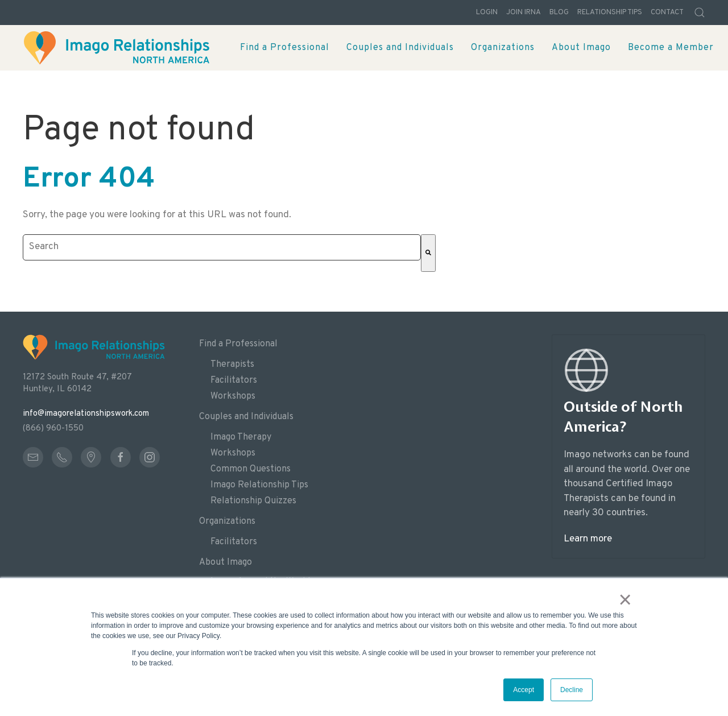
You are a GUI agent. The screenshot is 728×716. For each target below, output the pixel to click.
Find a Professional (238, 344)
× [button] (625, 599)
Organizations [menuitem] (503, 48)
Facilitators (234, 380)
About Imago (226, 562)
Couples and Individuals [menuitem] (400, 48)
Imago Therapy (241, 437)
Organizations (227, 522)
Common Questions (251, 469)
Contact (667, 13)
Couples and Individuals (246, 417)
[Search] (428, 253)
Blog (559, 13)
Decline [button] (572, 690)
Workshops (233, 396)
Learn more (588, 539)
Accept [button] (524, 690)
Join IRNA (524, 13)
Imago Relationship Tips (259, 485)
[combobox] (222, 247)
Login (487, 13)
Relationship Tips (610, 13)
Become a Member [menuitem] (671, 48)
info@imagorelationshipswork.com (86, 414)
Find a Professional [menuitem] (285, 48)
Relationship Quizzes (253, 501)
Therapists (232, 365)
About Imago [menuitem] (581, 48)
